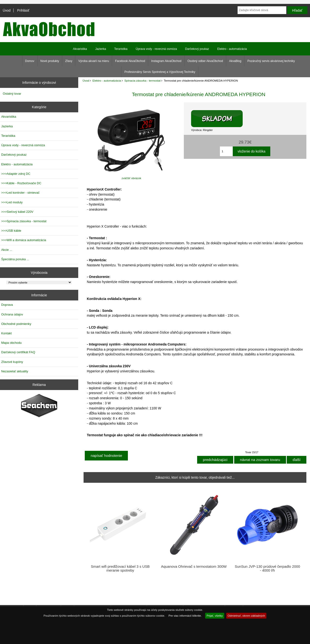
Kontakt (6, 333)
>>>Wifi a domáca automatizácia (24, 240)
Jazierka (101, 49)
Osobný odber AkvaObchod (205, 61)
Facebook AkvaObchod (130, 61)
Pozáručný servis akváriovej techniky (271, 61)
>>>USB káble (11, 231)
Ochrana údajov (12, 314)
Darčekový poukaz (197, 49)
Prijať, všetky (215, 616)
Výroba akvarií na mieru (94, 61)
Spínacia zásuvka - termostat (142, 80)
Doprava (7, 305)
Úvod (7, 10)
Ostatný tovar (12, 94)
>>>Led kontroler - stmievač (20, 193)
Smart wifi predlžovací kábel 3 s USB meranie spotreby (120, 568)
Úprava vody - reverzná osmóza (156, 49)
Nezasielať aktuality (15, 371)
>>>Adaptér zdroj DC (16, 174)
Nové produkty (50, 61)
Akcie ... (7, 250)
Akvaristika (80, 49)
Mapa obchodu (11, 343)
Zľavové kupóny (12, 362)
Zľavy (69, 61)
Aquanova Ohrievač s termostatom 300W (194, 567)
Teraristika (121, 49)
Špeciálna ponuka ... (15, 259)
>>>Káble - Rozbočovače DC (21, 183)
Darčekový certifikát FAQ (18, 352)
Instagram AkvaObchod (166, 61)
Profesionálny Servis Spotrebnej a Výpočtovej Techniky (160, 72)
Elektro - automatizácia (107, 80)
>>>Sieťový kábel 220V (17, 212)
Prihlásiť (23, 10)
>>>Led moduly (12, 202)
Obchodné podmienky (16, 324)
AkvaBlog (235, 61)
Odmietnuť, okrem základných (246, 616)
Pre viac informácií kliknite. (185, 616)
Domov (30, 61)
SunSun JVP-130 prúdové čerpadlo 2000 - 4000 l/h (267, 568)
